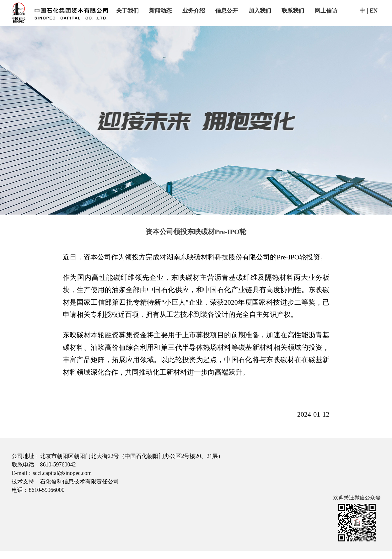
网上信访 (326, 11)
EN (374, 11)
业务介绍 (194, 11)
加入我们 (260, 11)
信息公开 (227, 11)
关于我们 (127, 11)
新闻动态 (160, 11)
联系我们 (293, 11)
